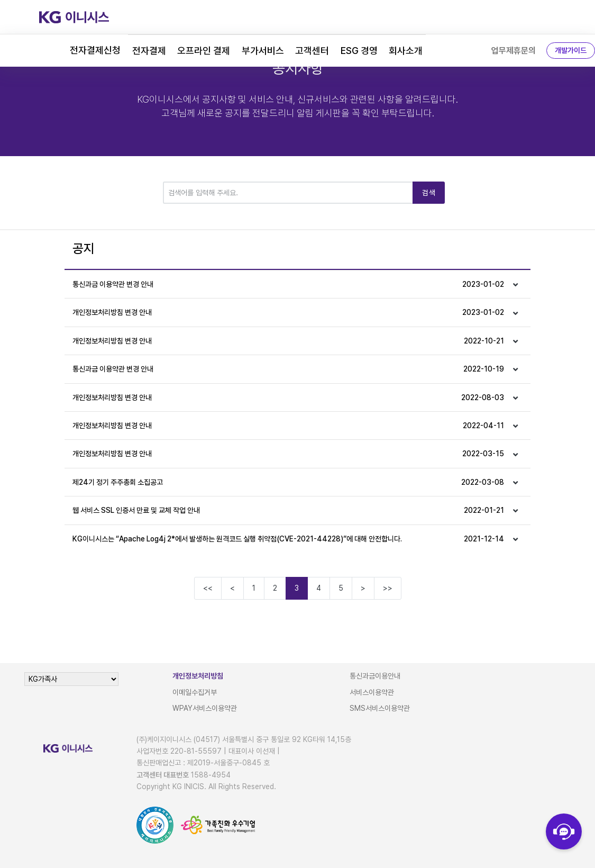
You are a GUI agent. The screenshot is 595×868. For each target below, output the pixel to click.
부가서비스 (263, 51)
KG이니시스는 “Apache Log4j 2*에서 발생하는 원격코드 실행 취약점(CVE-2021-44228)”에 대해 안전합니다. (288, 539)
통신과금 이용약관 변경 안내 (288, 284)
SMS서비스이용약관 (380, 708)
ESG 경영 (359, 51)
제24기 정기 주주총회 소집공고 (288, 482)
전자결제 (149, 51)
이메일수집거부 (195, 692)
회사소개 (406, 51)
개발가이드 (571, 50)
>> (388, 588)
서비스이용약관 (372, 692)
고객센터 (312, 51)
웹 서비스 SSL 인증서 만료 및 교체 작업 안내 (288, 510)
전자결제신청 (95, 50)
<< (208, 588)
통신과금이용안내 (375, 676)
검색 (429, 193)
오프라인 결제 (204, 51)
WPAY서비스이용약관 (205, 708)
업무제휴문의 (514, 51)
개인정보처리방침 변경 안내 (288, 312)
